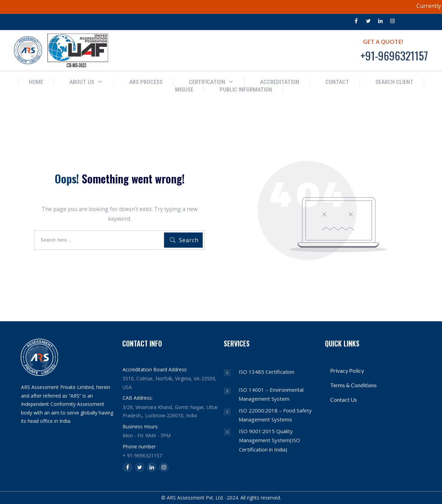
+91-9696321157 (394, 55)
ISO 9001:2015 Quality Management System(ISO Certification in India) (270, 440)
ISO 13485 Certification (266, 372)
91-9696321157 (145, 455)
